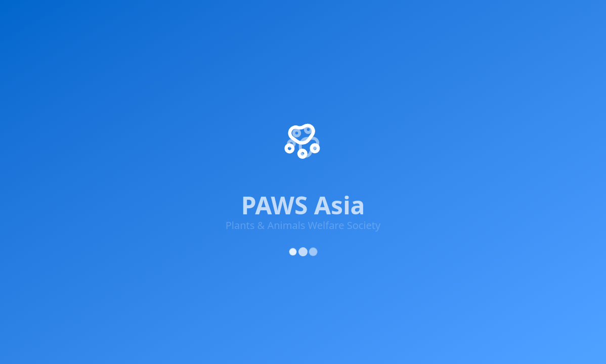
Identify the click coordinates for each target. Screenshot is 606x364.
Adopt (365, 16)
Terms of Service (507, 203)
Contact (330, 152)
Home (32, 16)
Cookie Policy (568, 203)
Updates (482, 16)
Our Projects (339, 79)
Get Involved (139, 16)
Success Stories (344, 97)
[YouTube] (118, 141)
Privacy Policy (445, 203)
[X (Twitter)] (58, 136)
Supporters (318, 16)
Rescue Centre (419, 16)
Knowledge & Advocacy (232, 16)
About (534, 16)
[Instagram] (88, 138)
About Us (333, 61)
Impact (76, 16)
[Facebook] (27, 136)
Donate (329, 133)
